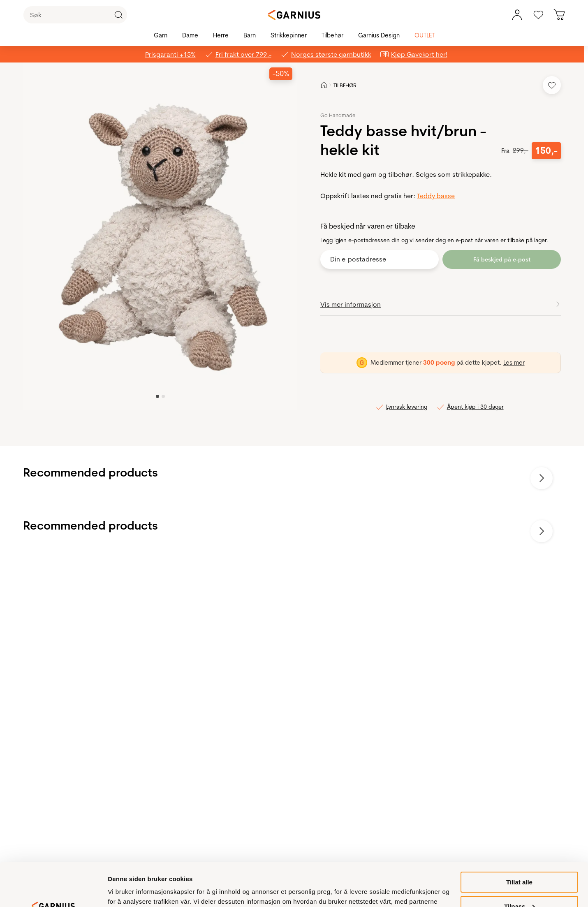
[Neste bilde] (542, 478)
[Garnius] (294, 15)
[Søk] (75, 15)
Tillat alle (519, 839)
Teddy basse (436, 196)
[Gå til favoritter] (538, 15)
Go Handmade (338, 115)
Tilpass (520, 863)
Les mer (514, 362)
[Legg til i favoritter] (552, 85)
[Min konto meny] (517, 15)
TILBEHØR (345, 85)
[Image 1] (163, 396)
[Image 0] (157, 396)
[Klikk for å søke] (118, 15)
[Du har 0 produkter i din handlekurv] (560, 15)
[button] (161, 236)
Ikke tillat (519, 887)
